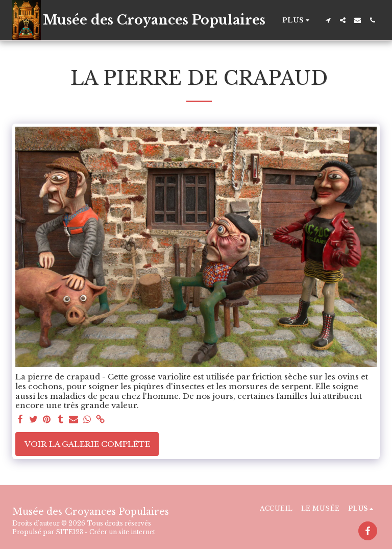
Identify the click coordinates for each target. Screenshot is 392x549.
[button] (328, 20)
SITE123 (69, 532)
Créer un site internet (122, 532)
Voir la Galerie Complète (87, 444)
